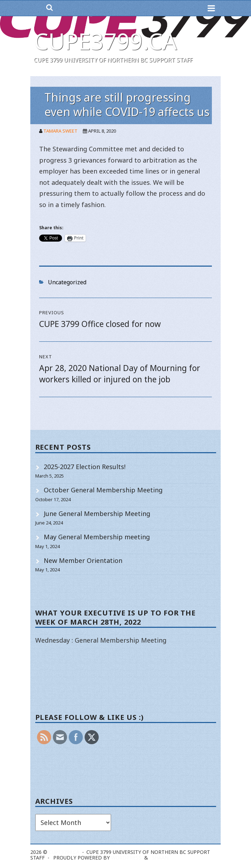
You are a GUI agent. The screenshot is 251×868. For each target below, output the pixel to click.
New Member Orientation (83, 560)
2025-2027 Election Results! (85, 467)
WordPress (126, 858)
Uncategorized (67, 282)
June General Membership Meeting (97, 514)
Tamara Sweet (60, 131)
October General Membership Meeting (103, 490)
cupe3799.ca (105, 41)
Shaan (160, 858)
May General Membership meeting (97, 537)
